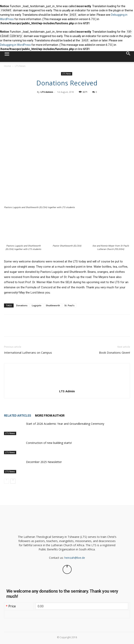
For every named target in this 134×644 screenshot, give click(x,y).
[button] (7, 57)
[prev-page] (6, 481)
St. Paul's (69, 305)
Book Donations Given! (114, 352)
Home (7, 66)
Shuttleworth (53, 305)
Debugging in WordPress (15, 45)
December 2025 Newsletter (44, 462)
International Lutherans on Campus (28, 352)
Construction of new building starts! (49, 443)
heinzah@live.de (75, 558)
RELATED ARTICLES (17, 416)
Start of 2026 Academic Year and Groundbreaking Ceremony (65, 424)
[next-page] (13, 481)
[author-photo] (67, 387)
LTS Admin (47, 92)
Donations (22, 305)
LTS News (20, 66)
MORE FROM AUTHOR (50, 416)
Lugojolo (37, 305)
